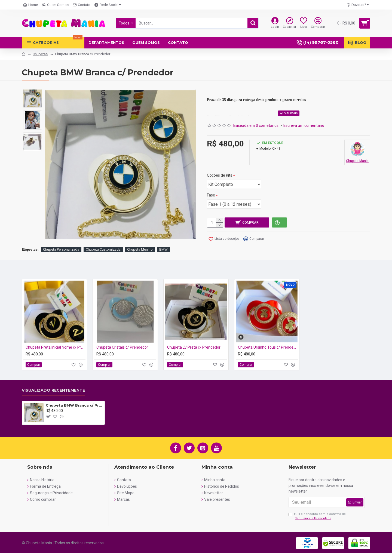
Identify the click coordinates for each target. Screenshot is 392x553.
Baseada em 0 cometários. (256, 125)
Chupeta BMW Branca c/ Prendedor (74, 405)
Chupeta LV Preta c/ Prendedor (194, 347)
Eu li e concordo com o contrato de (317, 517)
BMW (163, 250)
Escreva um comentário (304, 125)
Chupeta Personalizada (61, 250)
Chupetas (40, 54)
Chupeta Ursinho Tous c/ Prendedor (268, 347)
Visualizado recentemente (53, 390)
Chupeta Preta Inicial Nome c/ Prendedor (56, 347)
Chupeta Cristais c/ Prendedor (122, 347)
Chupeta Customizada (103, 250)
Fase (211, 195)
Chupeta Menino (140, 250)
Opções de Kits (220, 175)
